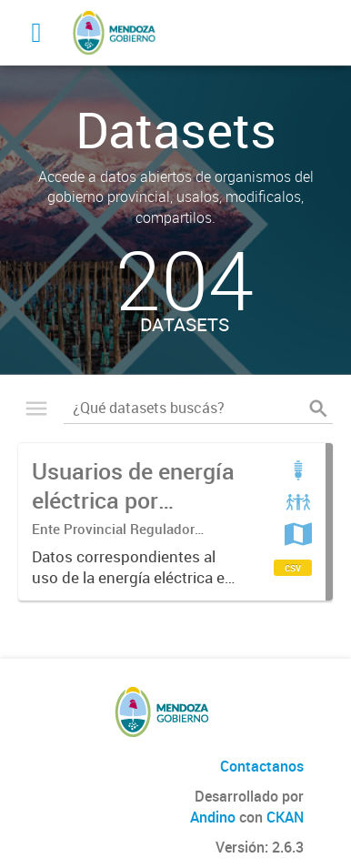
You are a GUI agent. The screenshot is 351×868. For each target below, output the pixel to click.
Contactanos (262, 766)
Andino (213, 817)
